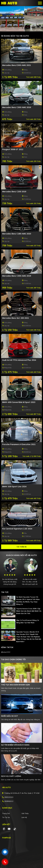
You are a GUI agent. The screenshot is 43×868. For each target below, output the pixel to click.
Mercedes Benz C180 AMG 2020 (17, 234)
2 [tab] (23, 28)
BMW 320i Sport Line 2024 (14, 486)
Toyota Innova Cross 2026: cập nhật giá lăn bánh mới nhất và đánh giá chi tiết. (29, 611)
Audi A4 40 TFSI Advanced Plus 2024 (19, 360)
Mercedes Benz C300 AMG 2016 (17, 107)
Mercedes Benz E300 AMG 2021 (17, 65)
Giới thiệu (25, 813)
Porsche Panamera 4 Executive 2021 (19, 444)
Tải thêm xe (21, 547)
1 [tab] (20, 28)
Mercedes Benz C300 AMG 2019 (17, 276)
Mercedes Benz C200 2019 (14, 192)
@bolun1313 (6, 652)
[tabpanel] (21, 19)
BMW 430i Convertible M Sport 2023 (19, 402)
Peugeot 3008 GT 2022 (13, 149)
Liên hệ (24, 817)
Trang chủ (6, 813)
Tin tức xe (6, 817)
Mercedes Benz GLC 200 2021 (16, 318)
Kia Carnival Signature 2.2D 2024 (17, 529)
